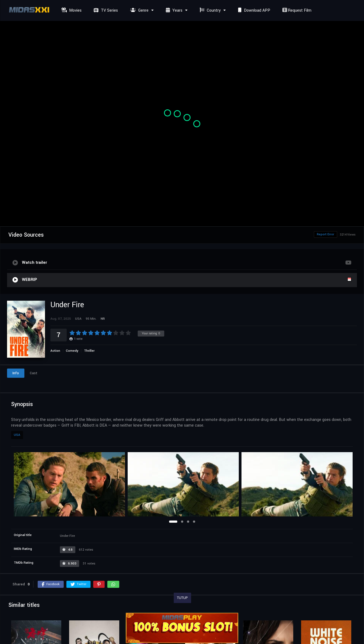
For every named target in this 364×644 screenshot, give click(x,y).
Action (55, 351)
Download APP (253, 10)
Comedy (72, 351)
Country (210, 10)
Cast (34, 373)
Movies (71, 10)
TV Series (105, 10)
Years (173, 10)
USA (17, 435)
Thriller (89, 351)
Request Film (296, 10)
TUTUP (182, 598)
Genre (139, 10)
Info (16, 373)
